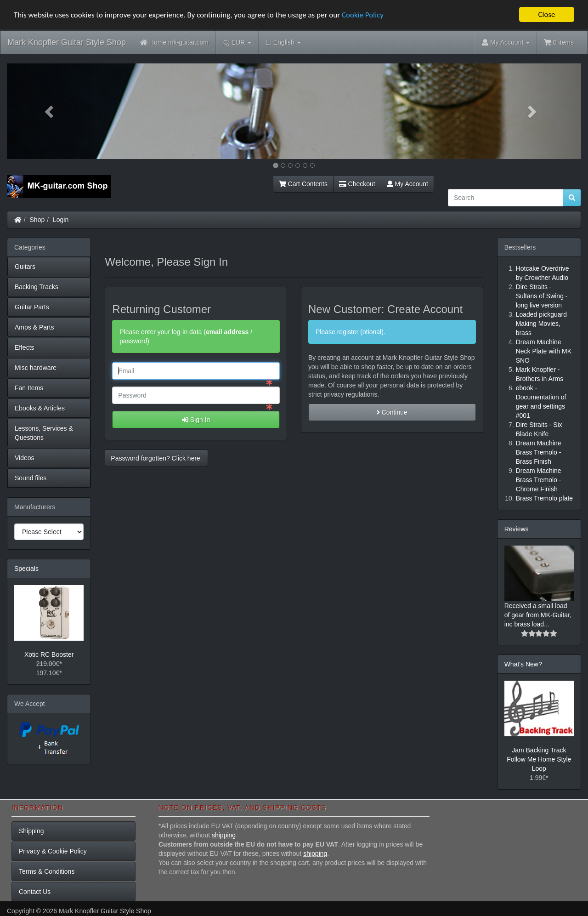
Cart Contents (303, 184)
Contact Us (35, 892)
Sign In (196, 420)
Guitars (25, 267)
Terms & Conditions (47, 871)
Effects (25, 347)
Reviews (517, 529)
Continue (392, 412)
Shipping (31, 831)
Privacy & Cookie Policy (53, 851)
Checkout (357, 184)
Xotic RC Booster (49, 654)
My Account (407, 184)
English (283, 43)
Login (61, 220)
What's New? (523, 664)
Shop (37, 220)
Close (546, 14)
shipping (224, 835)
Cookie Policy (363, 15)
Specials (26, 569)
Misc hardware (36, 368)
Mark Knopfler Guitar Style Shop (67, 42)
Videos (25, 458)
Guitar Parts (32, 307)
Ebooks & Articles (40, 408)
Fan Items (29, 388)
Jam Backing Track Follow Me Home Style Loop (539, 759)
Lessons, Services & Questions (44, 433)
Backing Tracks (37, 287)
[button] (50, 111)
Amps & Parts (34, 327)
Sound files (31, 478)
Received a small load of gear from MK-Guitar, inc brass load (538, 615)
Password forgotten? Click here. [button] (156, 458)
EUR (237, 43)
